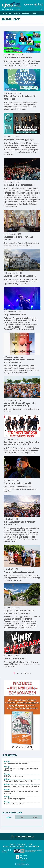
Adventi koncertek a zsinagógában (20, 276)
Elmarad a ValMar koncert (15, 658)
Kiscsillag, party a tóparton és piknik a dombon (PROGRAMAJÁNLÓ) (21, 443)
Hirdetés (12, 844)
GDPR (30, 844)
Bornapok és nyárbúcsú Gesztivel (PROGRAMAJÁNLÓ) (19, 361)
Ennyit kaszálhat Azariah (15, 314)
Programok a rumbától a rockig (18, 483)
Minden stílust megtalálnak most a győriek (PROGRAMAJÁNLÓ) (20, 404)
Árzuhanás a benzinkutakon (14, 804)
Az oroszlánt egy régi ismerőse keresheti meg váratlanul (21, 793)
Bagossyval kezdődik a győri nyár (19, 140)
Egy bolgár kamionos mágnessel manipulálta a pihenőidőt (21, 770)
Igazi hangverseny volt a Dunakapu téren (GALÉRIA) (20, 523)
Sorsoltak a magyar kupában (14, 799)
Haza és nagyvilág (25, 13)
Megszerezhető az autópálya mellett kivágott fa (22, 786)
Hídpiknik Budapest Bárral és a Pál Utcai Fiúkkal (19, 97)
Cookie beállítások (33, 846)
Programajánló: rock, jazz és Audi (19, 572)
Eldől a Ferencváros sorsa (13, 776)
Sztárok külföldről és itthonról (18, 58)
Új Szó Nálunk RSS (6, 851)
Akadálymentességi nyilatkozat (13, 846)
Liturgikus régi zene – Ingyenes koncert (18, 238)
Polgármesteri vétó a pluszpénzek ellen (19, 781)
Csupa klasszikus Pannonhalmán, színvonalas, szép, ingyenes (19, 612)
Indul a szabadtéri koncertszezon (19, 185)
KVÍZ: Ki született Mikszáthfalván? (17, 764)
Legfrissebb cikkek (22, 837)
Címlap (7, 13)
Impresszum (22, 844)
